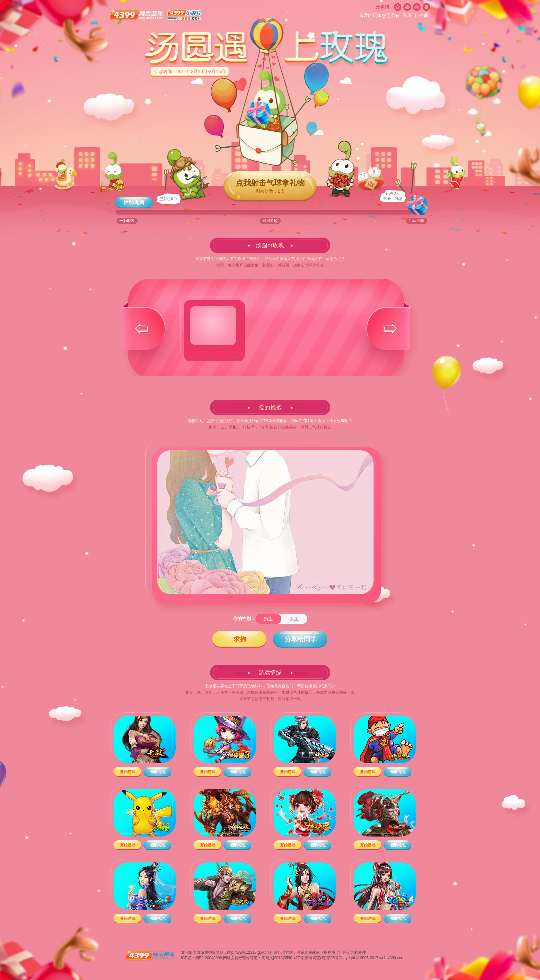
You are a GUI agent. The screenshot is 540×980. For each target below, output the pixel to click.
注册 (424, 15)
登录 (408, 15)
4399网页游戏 (137, 15)
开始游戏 (128, 772)
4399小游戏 (184, 15)
